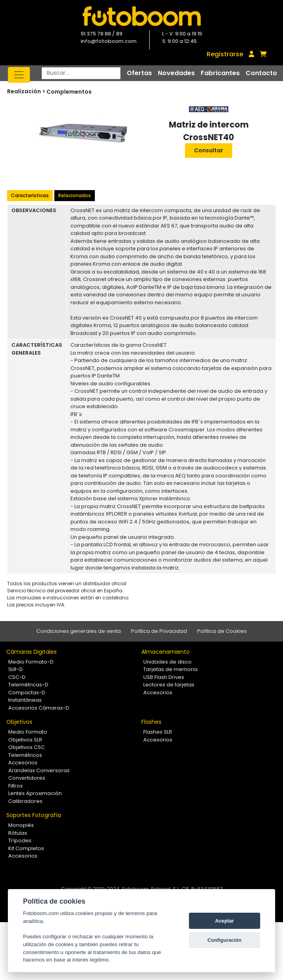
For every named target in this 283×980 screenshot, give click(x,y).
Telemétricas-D (28, 685)
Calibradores (25, 801)
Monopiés (21, 825)
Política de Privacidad (159, 631)
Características (30, 195)
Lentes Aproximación (35, 793)
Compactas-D (27, 692)
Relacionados (75, 195)
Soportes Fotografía (34, 815)
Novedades (176, 73)
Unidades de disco (167, 662)
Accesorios (158, 692)
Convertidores (27, 778)
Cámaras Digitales (31, 652)
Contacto (261, 73)
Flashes (151, 722)
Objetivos (19, 722)
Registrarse (225, 54)
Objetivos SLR (25, 740)
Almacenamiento (166, 652)
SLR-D (16, 669)
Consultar (209, 150)
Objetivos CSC (27, 747)
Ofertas (139, 73)
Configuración (225, 940)
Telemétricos (25, 755)
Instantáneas (25, 700)
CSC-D (17, 677)
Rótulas (18, 833)
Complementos (69, 92)
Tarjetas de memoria (170, 669)
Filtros (16, 786)
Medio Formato (28, 732)
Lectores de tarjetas (169, 685)
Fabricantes (220, 73)
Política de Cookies (222, 631)
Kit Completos (26, 848)
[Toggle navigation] (19, 75)
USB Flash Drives (164, 677)
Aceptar (224, 921)
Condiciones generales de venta (79, 631)
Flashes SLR (158, 732)
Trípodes (20, 840)
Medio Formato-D (31, 662)
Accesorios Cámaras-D (39, 708)
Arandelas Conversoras (39, 770)
